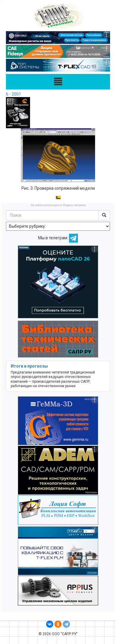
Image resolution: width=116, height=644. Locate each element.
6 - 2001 (14, 94)
